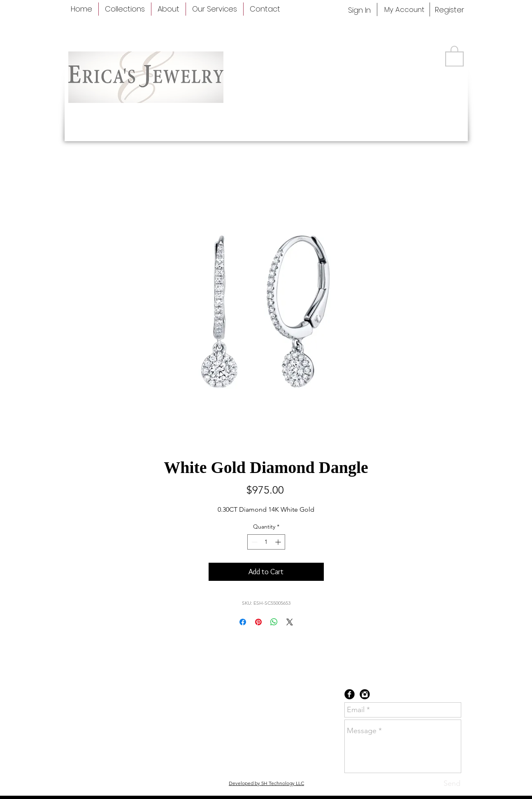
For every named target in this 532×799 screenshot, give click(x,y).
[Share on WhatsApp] (274, 622)
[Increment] (279, 542)
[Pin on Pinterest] (258, 622)
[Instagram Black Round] (365, 694)
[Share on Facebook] (243, 622)
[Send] (452, 784)
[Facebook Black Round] (350, 694)
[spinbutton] (266, 542)
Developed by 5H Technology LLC (266, 783)
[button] (454, 56)
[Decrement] (254, 542)
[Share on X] (290, 622)
